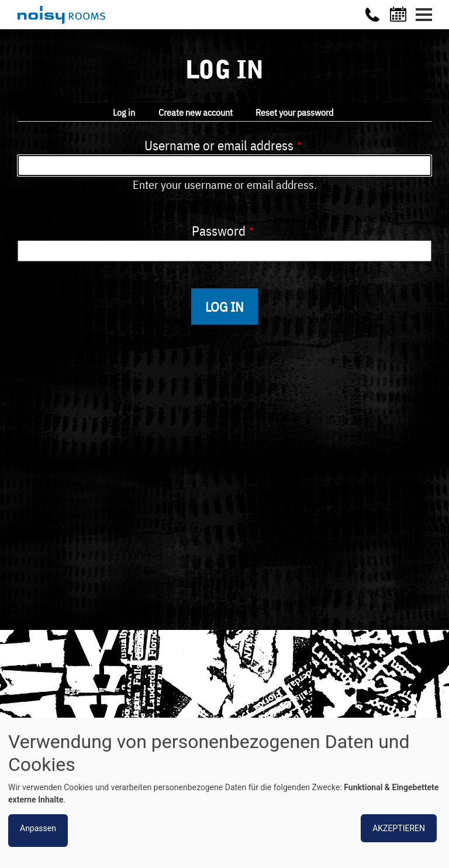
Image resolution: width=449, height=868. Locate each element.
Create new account (196, 112)
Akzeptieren (399, 828)
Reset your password (294, 112)
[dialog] (224, 793)
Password (219, 230)
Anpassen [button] (38, 828)
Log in (124, 112)
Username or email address (219, 145)
